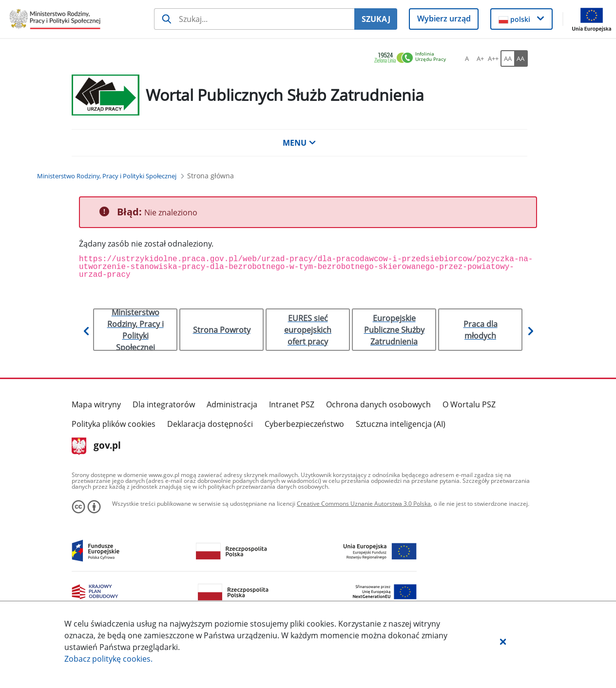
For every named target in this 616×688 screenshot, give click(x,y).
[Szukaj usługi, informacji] (254, 19)
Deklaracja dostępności (210, 424)
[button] (503, 641)
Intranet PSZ (292, 404)
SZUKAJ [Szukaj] (376, 19)
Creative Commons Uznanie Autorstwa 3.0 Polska (364, 504)
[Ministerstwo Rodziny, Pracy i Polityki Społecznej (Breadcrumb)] (107, 176)
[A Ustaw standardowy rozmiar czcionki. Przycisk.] (467, 58)
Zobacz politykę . (108, 659)
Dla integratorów (164, 404)
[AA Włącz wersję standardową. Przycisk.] (507, 58)
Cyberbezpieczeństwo (304, 424)
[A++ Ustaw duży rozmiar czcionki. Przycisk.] (493, 58)
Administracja (232, 404)
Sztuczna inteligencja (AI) (401, 424)
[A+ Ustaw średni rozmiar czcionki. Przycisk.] (480, 58)
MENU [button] (299, 143)
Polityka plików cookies (114, 424)
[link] (413, 58)
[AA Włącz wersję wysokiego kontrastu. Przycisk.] (521, 58)
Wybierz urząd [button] (444, 19)
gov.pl (96, 446)
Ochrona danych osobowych (378, 404)
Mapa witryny (96, 404)
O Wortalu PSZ (469, 404)
